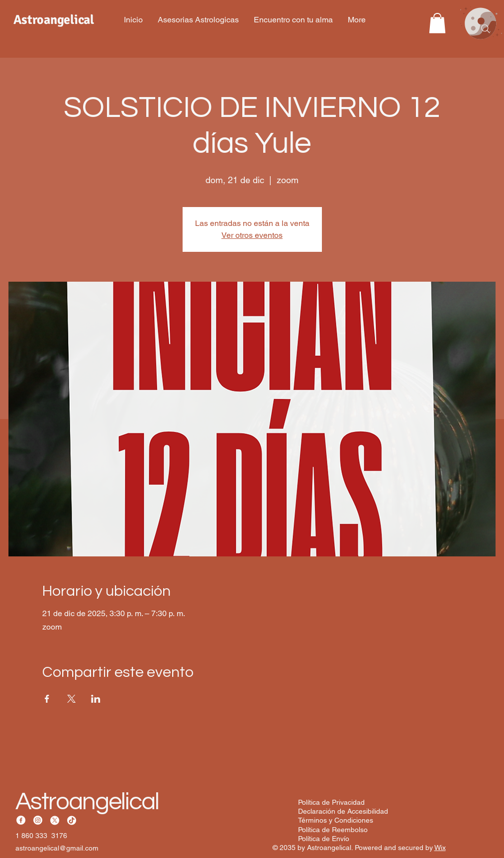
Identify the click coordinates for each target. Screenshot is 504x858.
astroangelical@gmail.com (57, 848)
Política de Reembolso (333, 830)
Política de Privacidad (331, 802)
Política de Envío (324, 839)
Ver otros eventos (252, 235)
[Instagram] (38, 820)
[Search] (486, 29)
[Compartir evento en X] (71, 699)
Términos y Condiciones (336, 820)
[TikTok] (72, 820)
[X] (55, 820)
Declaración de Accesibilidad (343, 811)
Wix (440, 848)
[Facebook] (21, 820)
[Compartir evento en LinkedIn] (96, 699)
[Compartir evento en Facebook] (47, 699)
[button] (437, 23)
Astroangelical (87, 802)
